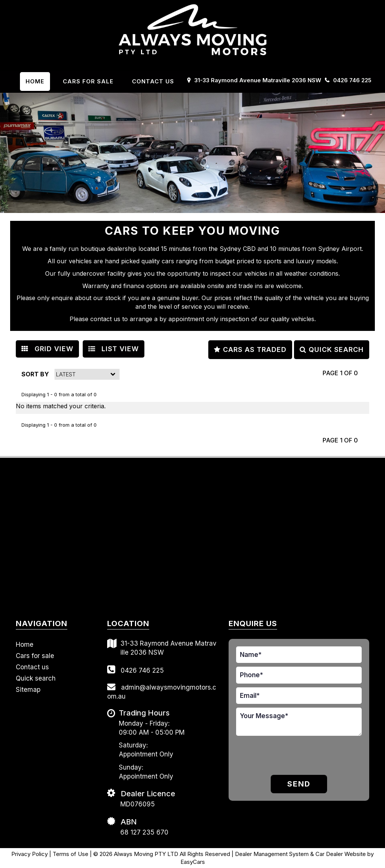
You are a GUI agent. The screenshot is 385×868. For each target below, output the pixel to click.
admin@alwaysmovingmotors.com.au (162, 691)
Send (299, 784)
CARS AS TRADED (250, 349)
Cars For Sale (88, 81)
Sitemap (28, 690)
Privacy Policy (30, 854)
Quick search (36, 678)
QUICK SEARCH (332, 349)
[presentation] (280, 756)
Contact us (153, 81)
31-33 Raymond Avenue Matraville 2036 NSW (258, 80)
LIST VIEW (114, 349)
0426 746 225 (352, 80)
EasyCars (193, 862)
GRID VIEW (47, 349)
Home (35, 81)
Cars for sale (35, 656)
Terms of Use (71, 854)
